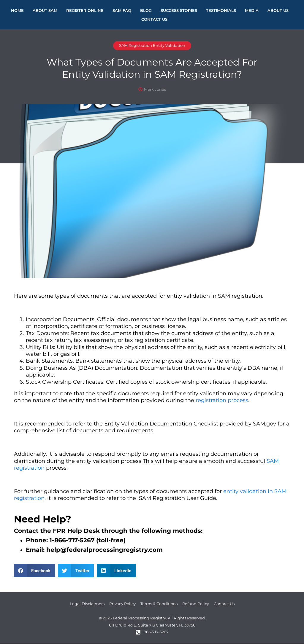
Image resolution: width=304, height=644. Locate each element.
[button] (35, 571)
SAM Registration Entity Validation (152, 46)
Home (17, 10)
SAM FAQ (122, 10)
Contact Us (154, 19)
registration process (222, 401)
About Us (278, 10)
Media (252, 10)
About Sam (45, 10)
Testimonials (221, 10)
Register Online (85, 10)
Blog (146, 10)
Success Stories (179, 10)
